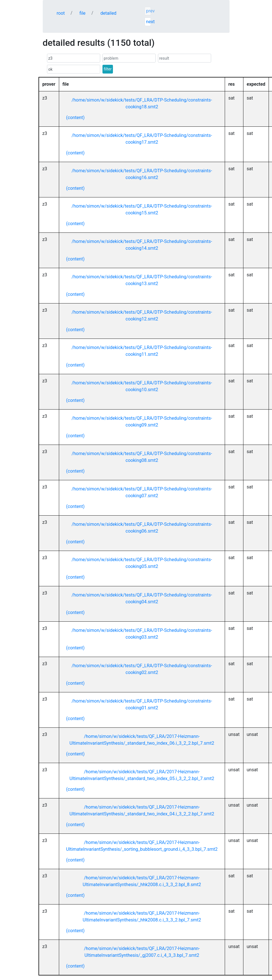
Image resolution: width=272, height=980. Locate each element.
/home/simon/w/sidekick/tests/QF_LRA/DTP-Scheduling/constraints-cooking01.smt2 (142, 704)
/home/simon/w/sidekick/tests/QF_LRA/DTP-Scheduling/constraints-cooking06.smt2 (142, 528)
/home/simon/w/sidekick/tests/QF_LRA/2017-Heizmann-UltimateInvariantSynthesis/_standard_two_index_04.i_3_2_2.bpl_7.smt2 (142, 810)
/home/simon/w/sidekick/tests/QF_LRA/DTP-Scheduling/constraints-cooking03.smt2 (142, 634)
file (83, 13)
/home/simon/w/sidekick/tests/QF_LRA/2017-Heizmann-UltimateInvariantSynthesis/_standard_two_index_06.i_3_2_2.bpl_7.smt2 (142, 740)
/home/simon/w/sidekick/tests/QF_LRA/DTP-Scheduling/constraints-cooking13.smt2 (142, 280)
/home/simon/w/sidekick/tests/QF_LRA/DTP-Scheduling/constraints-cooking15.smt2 (142, 209)
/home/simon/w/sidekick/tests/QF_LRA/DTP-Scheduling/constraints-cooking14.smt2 (142, 245)
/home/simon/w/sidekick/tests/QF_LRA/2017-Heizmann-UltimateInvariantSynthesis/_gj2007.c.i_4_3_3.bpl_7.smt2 (142, 952)
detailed (109, 13)
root (61, 13)
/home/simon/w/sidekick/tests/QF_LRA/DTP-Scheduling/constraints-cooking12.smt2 (142, 315)
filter (108, 69)
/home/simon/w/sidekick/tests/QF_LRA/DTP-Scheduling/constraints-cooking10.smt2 (142, 386)
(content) (75, 118)
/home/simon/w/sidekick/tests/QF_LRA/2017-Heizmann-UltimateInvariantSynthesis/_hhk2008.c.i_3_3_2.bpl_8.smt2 (142, 881)
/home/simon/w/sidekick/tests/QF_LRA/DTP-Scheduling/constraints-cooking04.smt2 (142, 598)
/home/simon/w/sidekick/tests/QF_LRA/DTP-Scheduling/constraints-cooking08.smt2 (142, 457)
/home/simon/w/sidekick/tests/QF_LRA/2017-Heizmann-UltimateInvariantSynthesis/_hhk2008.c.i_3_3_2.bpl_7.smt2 (142, 917)
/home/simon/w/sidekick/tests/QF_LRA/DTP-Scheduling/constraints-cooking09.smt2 (142, 422)
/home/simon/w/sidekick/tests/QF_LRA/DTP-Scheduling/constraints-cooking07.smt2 (142, 492)
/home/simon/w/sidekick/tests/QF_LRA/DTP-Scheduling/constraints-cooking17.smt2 (142, 139)
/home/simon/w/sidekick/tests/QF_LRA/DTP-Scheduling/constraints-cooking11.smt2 (142, 351)
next (148, 22)
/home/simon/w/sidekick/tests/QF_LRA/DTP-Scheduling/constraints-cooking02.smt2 (142, 669)
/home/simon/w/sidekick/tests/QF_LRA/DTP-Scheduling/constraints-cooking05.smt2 (142, 563)
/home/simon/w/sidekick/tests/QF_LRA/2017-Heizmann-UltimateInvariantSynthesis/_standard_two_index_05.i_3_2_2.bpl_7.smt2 (142, 775)
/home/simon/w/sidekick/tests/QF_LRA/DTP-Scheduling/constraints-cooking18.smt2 (142, 103)
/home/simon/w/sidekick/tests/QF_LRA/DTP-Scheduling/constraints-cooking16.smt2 (142, 174)
